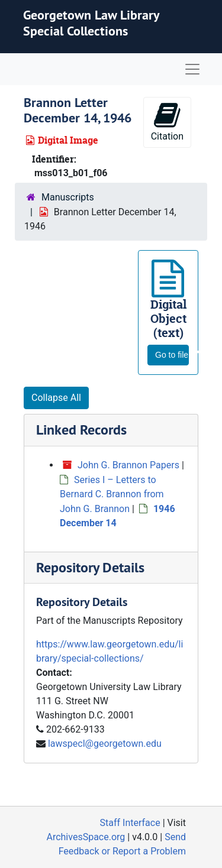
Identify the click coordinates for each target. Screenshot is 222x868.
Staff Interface (130, 823)
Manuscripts (68, 197)
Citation (167, 122)
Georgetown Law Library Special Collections (91, 22)
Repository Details (90, 567)
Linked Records (81, 430)
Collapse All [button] (56, 398)
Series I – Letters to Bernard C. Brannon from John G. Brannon (112, 494)
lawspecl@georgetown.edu (105, 744)
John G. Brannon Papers (128, 465)
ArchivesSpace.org (86, 837)
